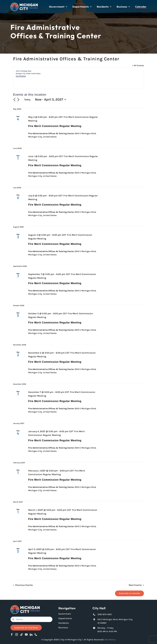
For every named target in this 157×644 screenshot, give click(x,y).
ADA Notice (110, 640)
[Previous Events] (14, 100)
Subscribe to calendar (129, 593)
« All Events (138, 65)
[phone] (36, 635)
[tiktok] (21, 635)
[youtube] (26, 635)
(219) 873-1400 (105, 614)
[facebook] (12, 635)
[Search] (13, 619)
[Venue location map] (111, 78)
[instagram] (17, 635)
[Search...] (31, 619)
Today (27, 99)
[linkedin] (31, 635)
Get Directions (21, 76)
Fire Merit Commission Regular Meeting (55, 126)
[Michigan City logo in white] (24, 4)
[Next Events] (18, 100)
